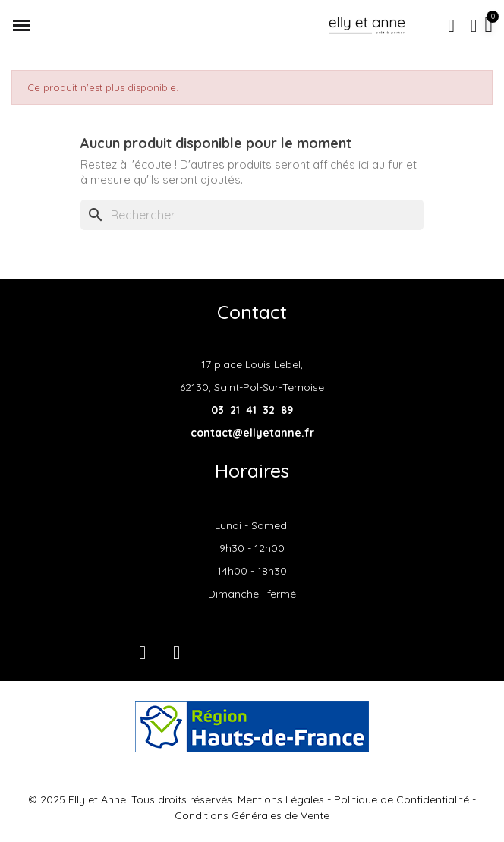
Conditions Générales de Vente (252, 815)
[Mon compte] (474, 26)
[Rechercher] (252, 215)
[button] (452, 26)
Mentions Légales (281, 799)
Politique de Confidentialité (402, 799)
